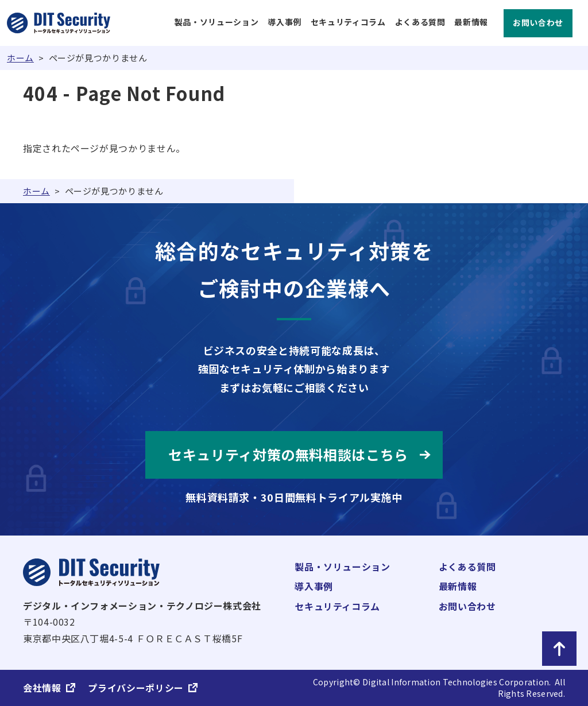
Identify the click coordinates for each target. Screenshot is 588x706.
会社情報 (42, 688)
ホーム (20, 58)
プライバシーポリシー (136, 688)
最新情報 (471, 22)
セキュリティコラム (348, 22)
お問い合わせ (538, 23)
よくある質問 (420, 22)
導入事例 (285, 22)
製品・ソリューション (216, 22)
